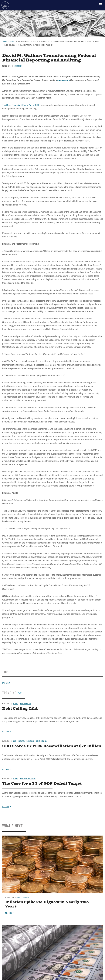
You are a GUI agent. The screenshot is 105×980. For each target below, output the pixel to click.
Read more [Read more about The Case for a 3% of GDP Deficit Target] (6, 807)
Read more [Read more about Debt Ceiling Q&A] (6, 732)
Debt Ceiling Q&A (20, 709)
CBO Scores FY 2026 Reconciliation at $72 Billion (52, 746)
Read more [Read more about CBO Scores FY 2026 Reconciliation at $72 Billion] (6, 769)
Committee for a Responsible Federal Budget (5, 5)
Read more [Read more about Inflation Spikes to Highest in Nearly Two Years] (9, 913)
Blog (14, 741)
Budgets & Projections (26, 741)
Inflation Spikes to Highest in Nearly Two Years (47, 904)
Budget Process (26, 704)
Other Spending (41, 741)
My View (6, 683)
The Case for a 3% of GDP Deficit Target (42, 784)
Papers (15, 704)
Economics (26, 897)
